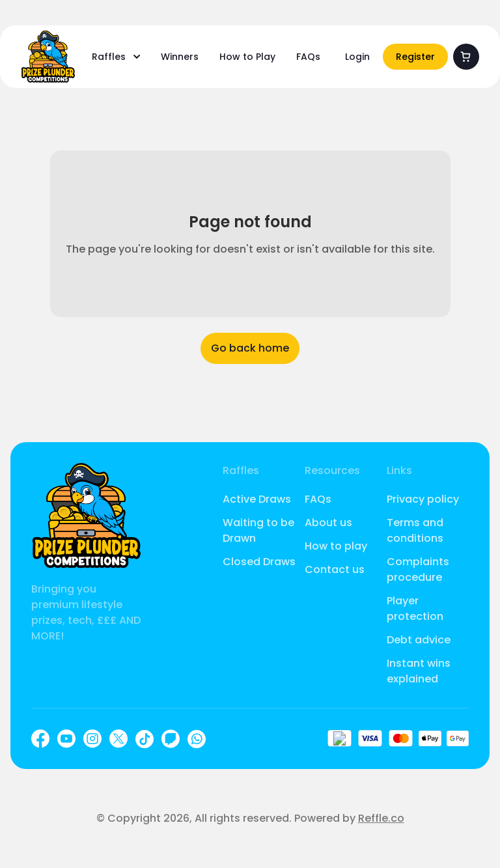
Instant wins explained (419, 671)
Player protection (415, 609)
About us (328, 523)
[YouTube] (66, 739)
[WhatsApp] (197, 739)
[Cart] (466, 57)
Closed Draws (259, 562)
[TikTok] (145, 739)
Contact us (335, 569)
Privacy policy (423, 499)
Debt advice (419, 640)
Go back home (250, 348)
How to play (336, 546)
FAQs (308, 57)
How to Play (247, 57)
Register (415, 57)
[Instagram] (92, 739)
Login (357, 57)
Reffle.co (381, 818)
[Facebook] (40, 739)
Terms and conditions (415, 530)
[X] (118, 739)
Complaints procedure (418, 569)
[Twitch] (171, 739)
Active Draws (257, 499)
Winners (180, 57)
